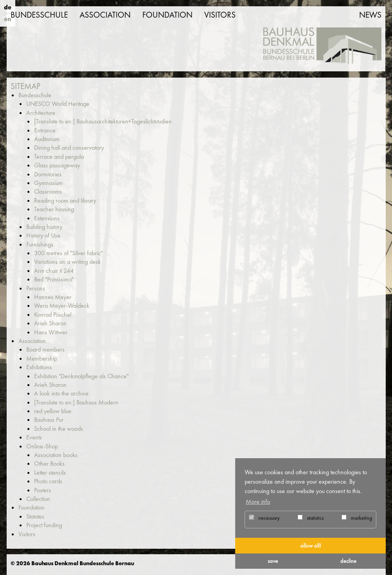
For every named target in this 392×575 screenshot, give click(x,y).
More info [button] (258, 502)
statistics (311, 518)
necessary (264, 518)
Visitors (220, 15)
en (7, 19)
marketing (357, 518)
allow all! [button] (311, 546)
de (8, 7)
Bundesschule (39, 15)
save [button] (273, 561)
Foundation (167, 15)
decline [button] (348, 561)
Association (105, 15)
